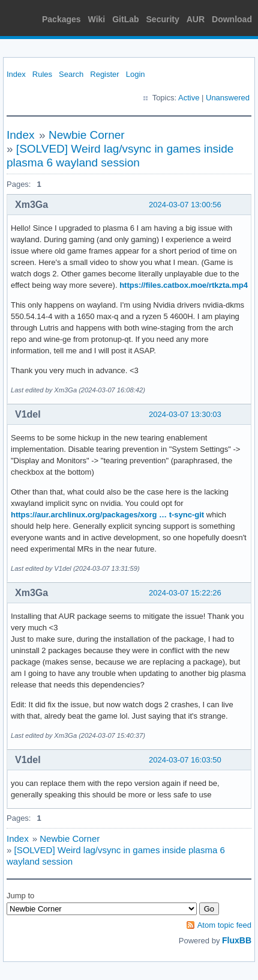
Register (104, 74)
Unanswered (228, 98)
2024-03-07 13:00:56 (185, 205)
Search (71, 74)
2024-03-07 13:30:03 (185, 414)
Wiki (97, 19)
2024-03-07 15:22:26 (185, 593)
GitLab (125, 19)
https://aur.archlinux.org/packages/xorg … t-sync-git (107, 515)
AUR (196, 19)
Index (16, 74)
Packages (61, 19)
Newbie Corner (87, 135)
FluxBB (237, 940)
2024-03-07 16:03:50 (185, 760)
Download (232, 19)
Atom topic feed (224, 925)
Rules (42, 74)
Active (189, 98)
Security (163, 19)
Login (136, 74)
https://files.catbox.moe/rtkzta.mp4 (184, 285)
